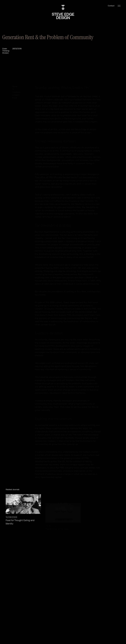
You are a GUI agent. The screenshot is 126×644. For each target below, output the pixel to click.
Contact (111, 6)
